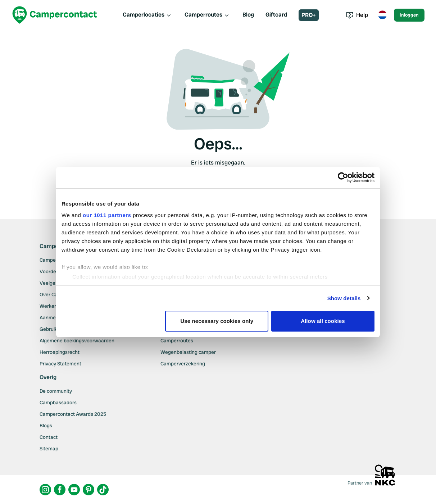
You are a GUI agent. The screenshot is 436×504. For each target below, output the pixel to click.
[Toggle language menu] (382, 15)
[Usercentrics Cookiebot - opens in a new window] (343, 177)
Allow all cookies (323, 321)
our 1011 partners (107, 215)
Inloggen (409, 15)
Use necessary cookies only (217, 321)
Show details (344, 298)
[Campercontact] (55, 15)
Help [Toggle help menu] (357, 15)
